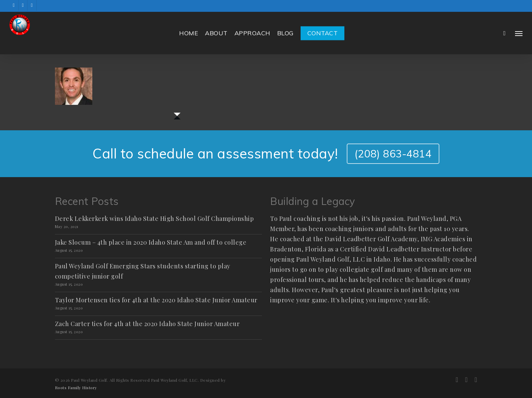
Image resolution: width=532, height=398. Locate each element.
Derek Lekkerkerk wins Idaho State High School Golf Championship (155, 219)
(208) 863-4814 (393, 154)
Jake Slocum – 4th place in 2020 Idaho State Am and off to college (151, 242)
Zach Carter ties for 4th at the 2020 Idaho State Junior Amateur (147, 324)
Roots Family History (76, 387)
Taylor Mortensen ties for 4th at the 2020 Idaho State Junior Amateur (156, 300)
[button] (519, 33)
